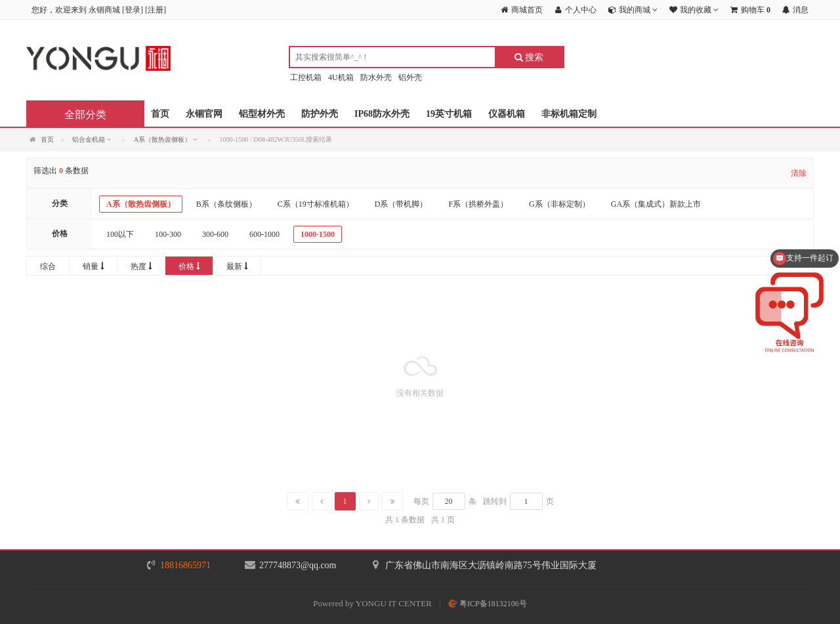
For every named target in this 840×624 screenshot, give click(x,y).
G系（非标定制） (559, 204)
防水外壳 (376, 77)
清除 (799, 173)
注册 (156, 10)
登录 (133, 10)
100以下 (120, 234)
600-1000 (264, 234)
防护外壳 (320, 114)
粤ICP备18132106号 (488, 604)
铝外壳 (410, 77)
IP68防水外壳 (382, 114)
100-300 (168, 234)
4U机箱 (341, 77)
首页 (160, 114)
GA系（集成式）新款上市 (656, 204)
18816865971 (185, 565)
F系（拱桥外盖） (478, 204)
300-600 (215, 234)
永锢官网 (204, 114)
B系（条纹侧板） (226, 204)
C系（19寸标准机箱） (316, 204)
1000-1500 (318, 234)
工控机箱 (306, 77)
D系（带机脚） (401, 204)
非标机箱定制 (569, 114)
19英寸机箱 (449, 114)
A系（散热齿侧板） (141, 204)
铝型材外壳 (262, 114)
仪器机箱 (507, 114)
